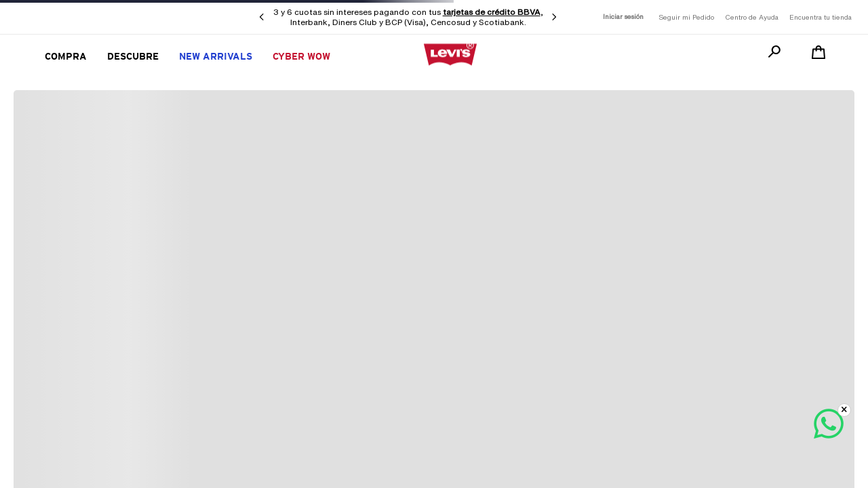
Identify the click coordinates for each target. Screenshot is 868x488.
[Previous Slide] (262, 17)
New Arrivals (216, 56)
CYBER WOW (301, 56)
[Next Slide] (554, 17)
